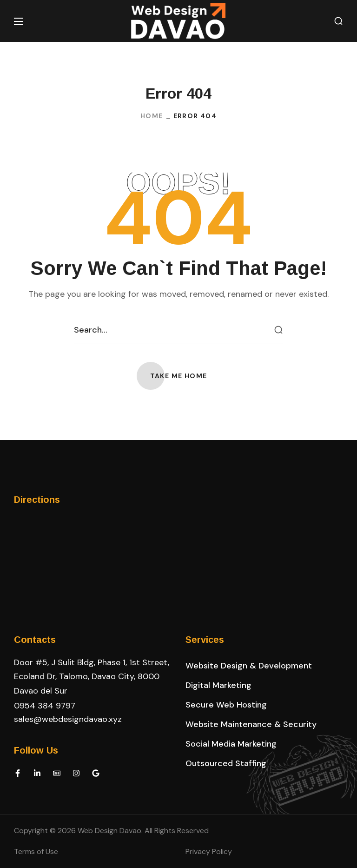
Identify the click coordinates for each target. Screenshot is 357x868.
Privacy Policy (209, 851)
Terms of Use (36, 851)
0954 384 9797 (45, 706)
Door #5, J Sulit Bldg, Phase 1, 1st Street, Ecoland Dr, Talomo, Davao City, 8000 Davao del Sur (92, 677)
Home (152, 116)
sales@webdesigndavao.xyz (68, 719)
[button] (338, 21)
